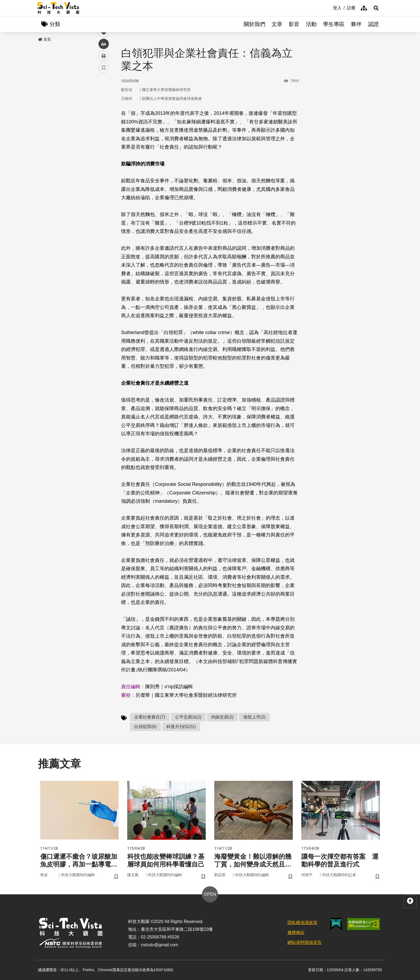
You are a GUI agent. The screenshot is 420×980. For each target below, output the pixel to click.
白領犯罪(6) (145, 727)
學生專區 (334, 24)
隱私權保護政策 (302, 923)
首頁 (44, 39)
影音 (294, 24)
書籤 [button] (104, 161)
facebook (104, 102)
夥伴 (356, 24)
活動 (311, 24)
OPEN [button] (210, 894)
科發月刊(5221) (181, 727)
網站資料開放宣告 (305, 942)
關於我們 (254, 24)
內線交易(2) (222, 717)
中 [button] (104, 138)
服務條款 (296, 932)
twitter (104, 114)
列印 (104, 149)
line (102, 126)
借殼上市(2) (254, 717)
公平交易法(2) (188, 717)
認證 (373, 24)
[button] (376, 8)
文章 (277, 24)
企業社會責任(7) (150, 717)
